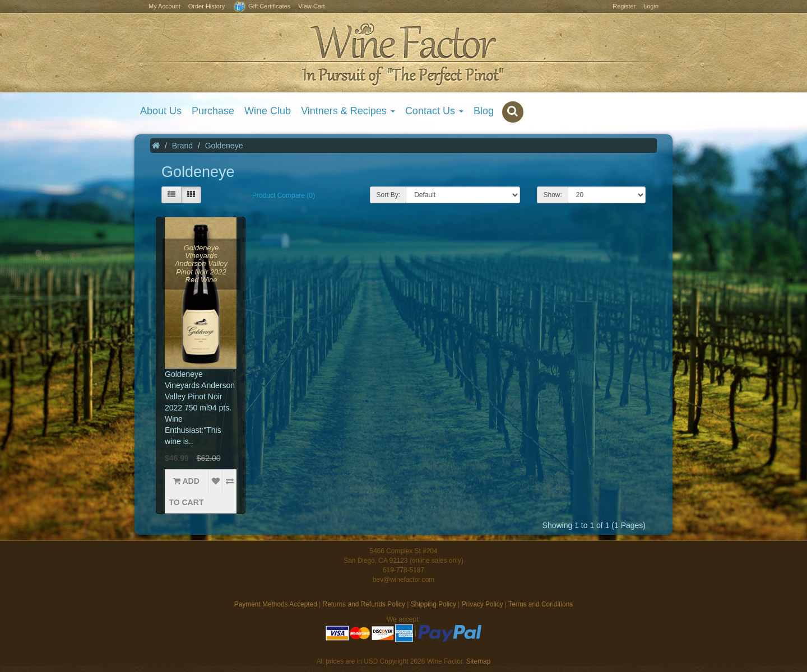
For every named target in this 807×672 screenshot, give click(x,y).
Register (624, 6)
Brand (182, 146)
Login (651, 6)
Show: (552, 195)
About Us (161, 111)
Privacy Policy (483, 604)
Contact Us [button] (434, 111)
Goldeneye (224, 146)
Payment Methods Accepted (276, 604)
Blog (484, 111)
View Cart (311, 6)
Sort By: (388, 195)
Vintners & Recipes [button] (348, 111)
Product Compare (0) (284, 195)
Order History (207, 6)
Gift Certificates (261, 7)
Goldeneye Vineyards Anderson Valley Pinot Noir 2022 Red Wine (201, 264)
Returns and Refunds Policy (364, 604)
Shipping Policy (433, 604)
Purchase (213, 111)
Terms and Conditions (541, 604)
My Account (164, 6)
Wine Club (268, 111)
